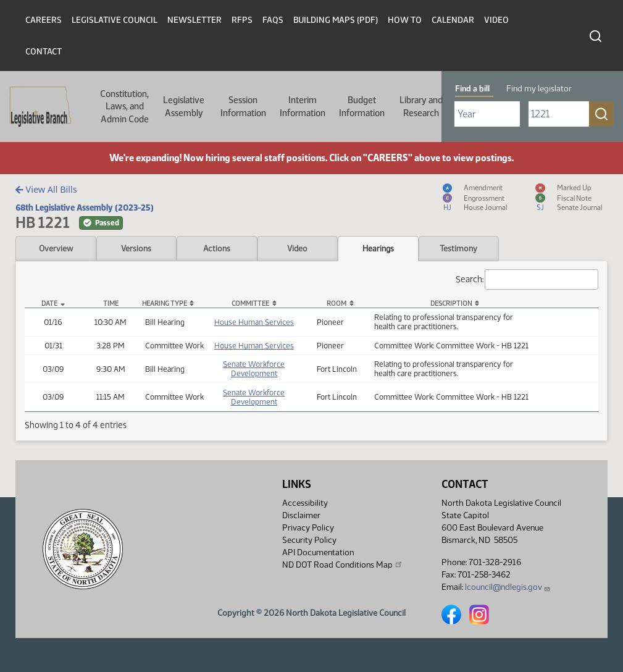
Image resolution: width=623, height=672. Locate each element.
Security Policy (309, 540)
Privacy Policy (308, 528)
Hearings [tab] (378, 248)
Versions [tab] (136, 248)
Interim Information (303, 106)
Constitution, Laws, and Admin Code (124, 107)
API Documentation (318, 552)
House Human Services (254, 322)
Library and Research (421, 106)
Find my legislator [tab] (539, 89)
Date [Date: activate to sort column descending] (49, 304)
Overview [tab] (56, 248)
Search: (527, 279)
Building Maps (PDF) (336, 20)
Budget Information (362, 106)
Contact (44, 52)
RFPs (242, 20)
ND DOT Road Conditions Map (343, 565)
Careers (44, 20)
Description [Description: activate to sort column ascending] (451, 304)
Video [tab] (297, 248)
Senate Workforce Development (254, 369)
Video (496, 20)
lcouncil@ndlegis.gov (508, 587)
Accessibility (305, 503)
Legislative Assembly (184, 106)
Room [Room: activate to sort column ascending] (337, 304)
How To (405, 20)
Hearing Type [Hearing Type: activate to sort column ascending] (165, 304)
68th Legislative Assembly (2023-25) (85, 208)
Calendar (453, 20)
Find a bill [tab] (472, 89)
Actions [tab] (217, 248)
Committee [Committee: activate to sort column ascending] (250, 304)
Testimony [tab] (458, 248)
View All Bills (46, 189)
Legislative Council (115, 20)
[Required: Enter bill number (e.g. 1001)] (559, 114)
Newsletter (194, 20)
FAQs (273, 20)
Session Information (243, 106)
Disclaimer (301, 515)
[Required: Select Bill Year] (487, 114)
